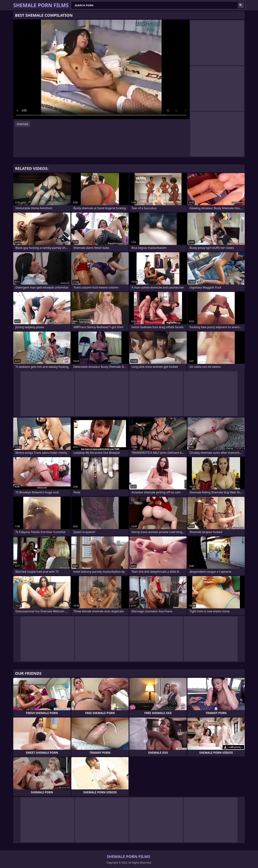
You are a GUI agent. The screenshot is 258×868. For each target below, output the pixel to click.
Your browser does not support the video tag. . (101, 69)
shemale (23, 124)
